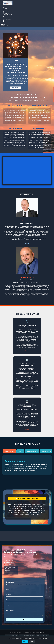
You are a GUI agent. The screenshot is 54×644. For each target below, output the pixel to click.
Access (27, 351)
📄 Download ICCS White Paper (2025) (27, 498)
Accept (25, 642)
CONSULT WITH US (15, 88)
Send (24, 621)
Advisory (20, 451)
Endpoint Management (32, 451)
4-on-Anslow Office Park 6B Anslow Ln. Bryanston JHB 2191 (11, 570)
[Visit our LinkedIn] (7, 21)
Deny (32, 642)
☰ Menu (5, 25)
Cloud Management (46, 451)
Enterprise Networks (9, 451)
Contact (27, 243)
